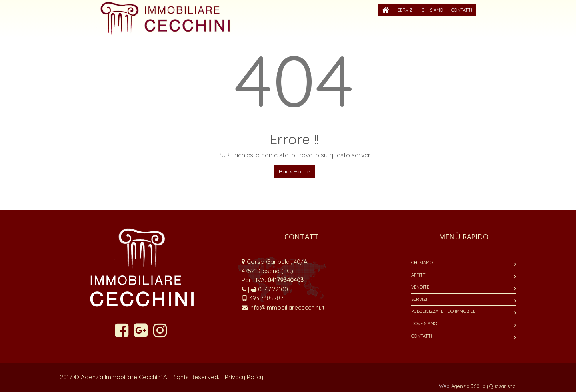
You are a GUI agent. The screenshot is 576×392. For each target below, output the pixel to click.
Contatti (422, 336)
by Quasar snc (499, 386)
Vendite (420, 287)
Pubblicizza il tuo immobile (443, 311)
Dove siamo (424, 324)
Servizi (419, 299)
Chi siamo (422, 263)
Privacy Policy (244, 377)
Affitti (419, 275)
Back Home (294, 171)
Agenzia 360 (466, 386)
